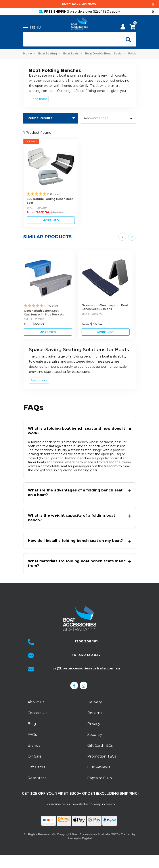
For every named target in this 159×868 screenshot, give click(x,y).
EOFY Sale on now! (80, 4)
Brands (34, 745)
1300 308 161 (86, 641)
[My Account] (123, 28)
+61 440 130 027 (86, 655)
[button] (51, 194)
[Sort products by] (108, 118)
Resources (37, 778)
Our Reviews (99, 767)
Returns (95, 713)
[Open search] (127, 39)
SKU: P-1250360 (37, 319)
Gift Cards (36, 767)
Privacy (94, 724)
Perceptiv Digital (80, 838)
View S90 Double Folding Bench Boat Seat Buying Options (51, 220)
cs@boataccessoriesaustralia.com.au (86, 668)
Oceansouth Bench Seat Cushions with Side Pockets (47, 313)
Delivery (95, 702)
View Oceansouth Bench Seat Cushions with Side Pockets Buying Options (51, 332)
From (45, 212)
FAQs (32, 735)
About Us (36, 702)
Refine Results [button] (40, 118)
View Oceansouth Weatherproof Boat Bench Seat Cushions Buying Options (108, 332)
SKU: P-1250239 (37, 208)
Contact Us (37, 713)
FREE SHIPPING (79, 12)
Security (95, 735)
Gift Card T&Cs (100, 745)
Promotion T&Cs (102, 756)
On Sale (35, 756)
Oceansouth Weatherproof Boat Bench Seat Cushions (108, 307)
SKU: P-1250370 (95, 314)
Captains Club (100, 778)
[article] (51, 295)
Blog (32, 724)
